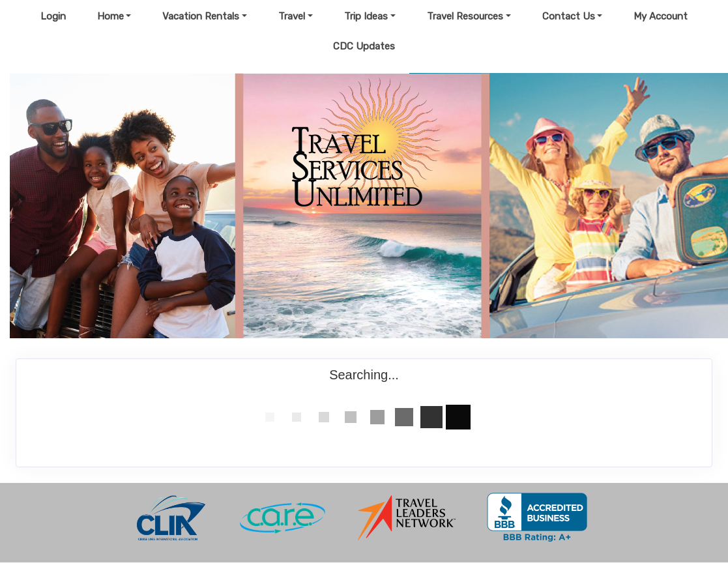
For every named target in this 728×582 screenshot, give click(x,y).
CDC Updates (364, 46)
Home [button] (110, 16)
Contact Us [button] (569, 16)
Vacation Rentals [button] (201, 16)
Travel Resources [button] (465, 16)
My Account (661, 16)
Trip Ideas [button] (366, 16)
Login (53, 16)
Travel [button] (292, 16)
